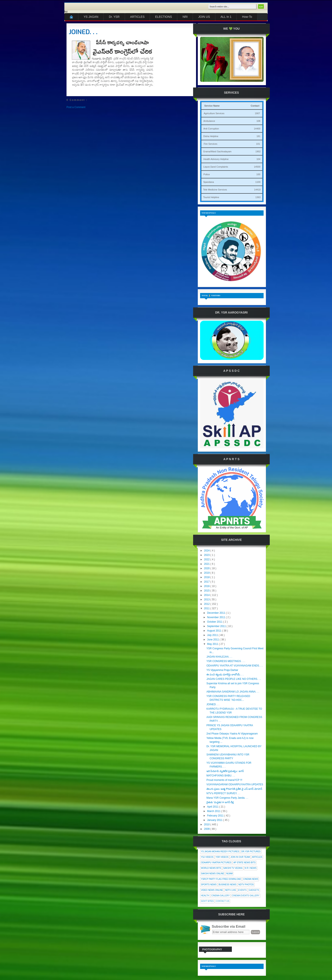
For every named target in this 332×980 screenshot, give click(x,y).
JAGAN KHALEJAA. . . (219, 657)
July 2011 (213, 635)
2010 (207, 825)
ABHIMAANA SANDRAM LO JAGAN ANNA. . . (233, 692)
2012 (207, 604)
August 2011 (215, 631)
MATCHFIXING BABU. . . (221, 776)
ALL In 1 (226, 17)
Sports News (209, 885)
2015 (207, 591)
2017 (207, 582)
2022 (207, 559)
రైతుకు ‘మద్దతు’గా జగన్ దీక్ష (220, 802)
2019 (207, 573)
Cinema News (251, 879)
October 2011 (215, 622)
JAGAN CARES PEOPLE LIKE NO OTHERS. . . (234, 679)
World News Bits (211, 868)
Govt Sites (207, 901)
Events (242, 890)
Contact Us (223, 901)
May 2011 (213, 644)
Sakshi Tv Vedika (233, 868)
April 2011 (213, 807)
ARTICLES (137, 17)
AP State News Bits (244, 863)
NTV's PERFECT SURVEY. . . (223, 793)
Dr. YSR (114, 17)
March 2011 (214, 811)
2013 (207, 600)
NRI (185, 17)
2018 (207, 577)
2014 (207, 595)
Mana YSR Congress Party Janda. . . (227, 798)
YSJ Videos (207, 857)
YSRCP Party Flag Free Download (221, 879)
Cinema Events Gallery (246, 896)
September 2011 (217, 626)
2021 (207, 564)
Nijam (229, 874)
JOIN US (204, 17)
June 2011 (213, 640)
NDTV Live (231, 890)
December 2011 (216, 613)
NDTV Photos (246, 885)
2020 (207, 568)
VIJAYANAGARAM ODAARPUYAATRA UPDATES (235, 784)
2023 (207, 555)
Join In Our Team (240, 857)
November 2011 (216, 617)
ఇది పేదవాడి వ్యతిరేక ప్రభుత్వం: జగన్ (225, 771)
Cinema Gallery (221, 896)
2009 (207, 829)
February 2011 (216, 816)
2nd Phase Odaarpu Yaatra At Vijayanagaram (232, 734)
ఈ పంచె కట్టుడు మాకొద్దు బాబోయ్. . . (225, 675)
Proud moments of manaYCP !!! (224, 780)
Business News (228, 885)
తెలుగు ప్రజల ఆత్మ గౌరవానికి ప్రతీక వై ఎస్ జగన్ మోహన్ (234, 789)
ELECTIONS (164, 17)
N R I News (251, 868)
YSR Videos (222, 857)
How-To (247, 17)
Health (205, 896)
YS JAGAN (91, 17)
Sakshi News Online (212, 874)
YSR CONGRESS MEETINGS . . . (226, 661)
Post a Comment (76, 107)
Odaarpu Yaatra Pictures (216, 863)
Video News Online (212, 890)
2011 (207, 608)
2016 (207, 586)
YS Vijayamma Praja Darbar (222, 670)
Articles (257, 857)
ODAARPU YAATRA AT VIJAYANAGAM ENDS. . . (234, 666)
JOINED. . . (83, 32)
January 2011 (215, 820)
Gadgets (254, 890)
